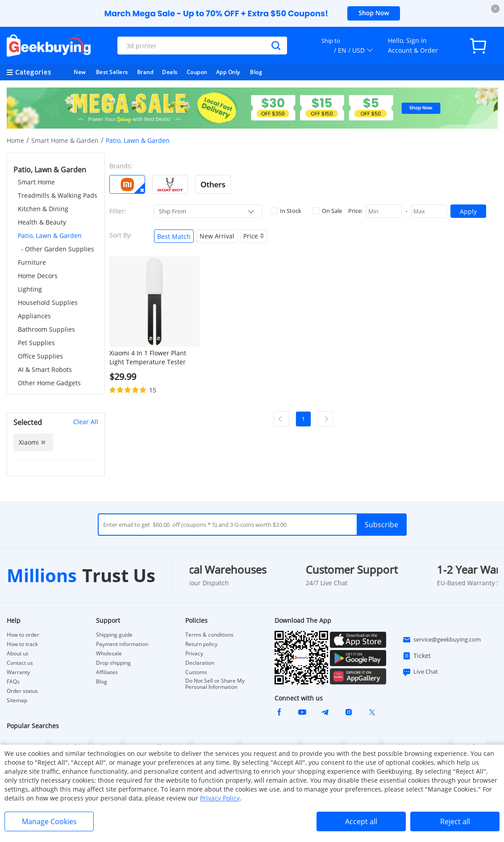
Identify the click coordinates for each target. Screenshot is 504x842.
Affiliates (107, 672)
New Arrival (217, 236)
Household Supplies (48, 302)
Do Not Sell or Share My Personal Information (215, 684)
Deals (170, 72)
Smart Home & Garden (65, 140)
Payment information (122, 644)
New (80, 72)
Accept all (361, 821)
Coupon (197, 72)
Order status (22, 691)
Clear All (86, 422)
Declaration (200, 663)
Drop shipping (113, 663)
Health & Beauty (42, 222)
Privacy (194, 654)
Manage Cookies (49, 821)
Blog (256, 72)
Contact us (20, 663)
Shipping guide (114, 635)
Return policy (201, 644)
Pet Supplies (36, 343)
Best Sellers (112, 72)
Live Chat (420, 672)
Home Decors (38, 276)
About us (18, 654)
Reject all (455, 821)
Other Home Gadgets (49, 383)
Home (15, 140)
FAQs (13, 682)
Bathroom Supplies (46, 329)
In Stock (286, 211)
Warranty (18, 672)
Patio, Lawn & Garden (50, 236)
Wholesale (109, 654)
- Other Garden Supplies (58, 249)
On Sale (327, 211)
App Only (228, 72)
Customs (196, 672)
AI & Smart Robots (45, 369)
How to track (22, 644)
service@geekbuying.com (442, 640)
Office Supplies (40, 356)
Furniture (32, 262)
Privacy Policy (220, 798)
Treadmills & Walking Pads (58, 195)
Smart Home (36, 182)
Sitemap (17, 700)
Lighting (30, 289)
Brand (145, 72)
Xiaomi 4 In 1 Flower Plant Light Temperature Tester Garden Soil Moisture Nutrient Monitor (148, 358)
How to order (23, 635)
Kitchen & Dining (43, 209)
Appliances (34, 316)
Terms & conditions (209, 635)
